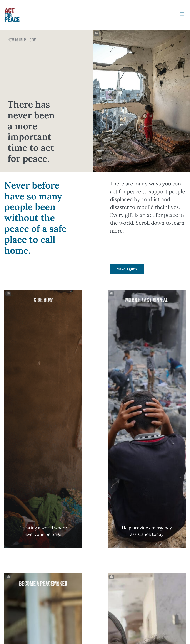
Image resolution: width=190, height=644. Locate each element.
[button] (182, 14)
